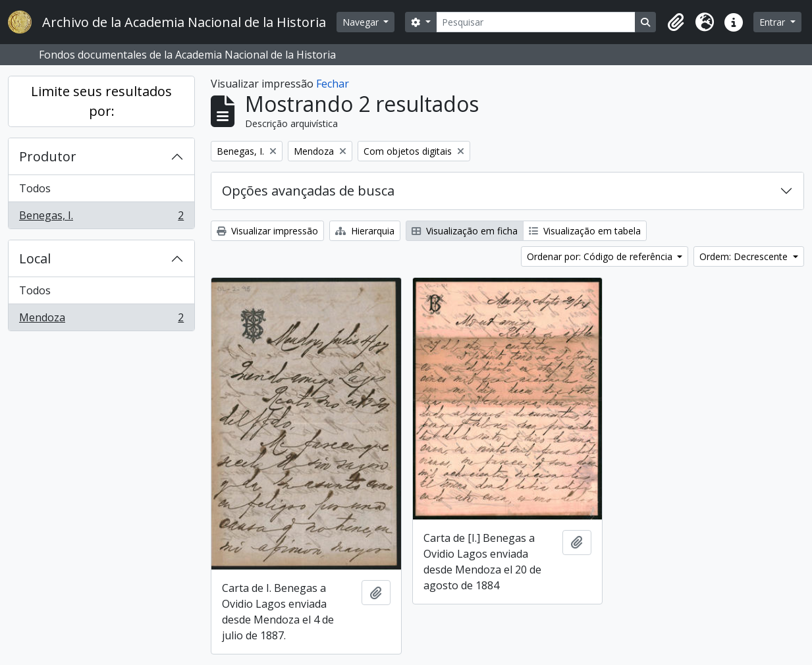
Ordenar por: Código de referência (601, 256)
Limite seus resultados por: (101, 101)
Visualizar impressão (267, 231)
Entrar (773, 22)
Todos (35, 188)
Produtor (48, 156)
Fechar (333, 84)
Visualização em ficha (465, 231)
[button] (676, 22)
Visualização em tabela (585, 231)
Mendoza (101, 320)
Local (35, 258)
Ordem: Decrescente (745, 256)
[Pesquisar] (536, 22)
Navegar (362, 22)
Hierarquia (365, 231)
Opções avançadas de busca (308, 191)
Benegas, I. (101, 218)
